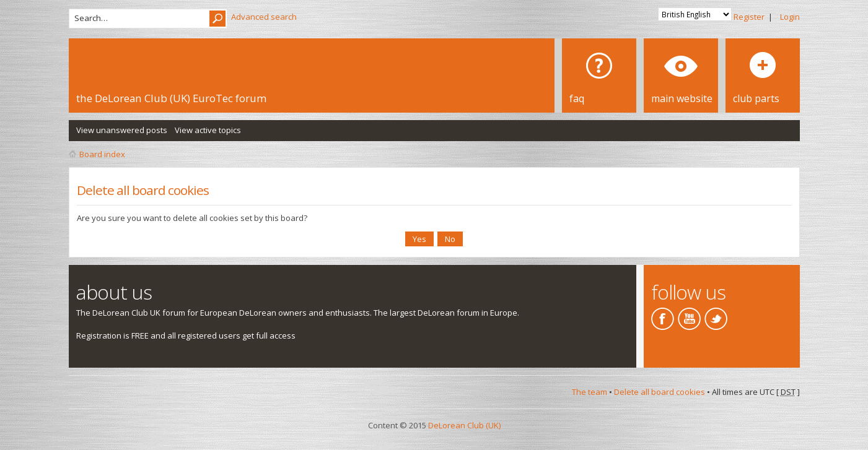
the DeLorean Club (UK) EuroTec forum (171, 98)
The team (590, 392)
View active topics (208, 130)
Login (790, 17)
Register (749, 17)
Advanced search (264, 17)
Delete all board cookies (660, 392)
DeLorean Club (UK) (464, 425)
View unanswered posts (122, 130)
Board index (102, 154)
